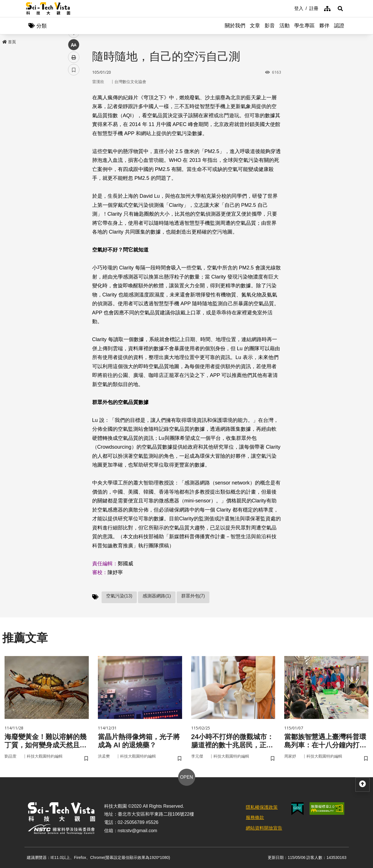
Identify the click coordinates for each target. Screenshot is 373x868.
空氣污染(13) (119, 596)
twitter (74, 121)
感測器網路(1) (157, 596)
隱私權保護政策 (262, 807)
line (72, 134)
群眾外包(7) (193, 596)
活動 (285, 26)
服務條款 (255, 818)
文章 (255, 26)
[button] (340, 9)
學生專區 (304, 26)
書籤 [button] (74, 171)
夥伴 (324, 26)
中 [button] (74, 146)
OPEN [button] (187, 777)
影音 (270, 26)
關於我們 (235, 26)
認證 (339, 26)
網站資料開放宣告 (264, 828)
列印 (74, 159)
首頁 (9, 42)
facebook (74, 109)
